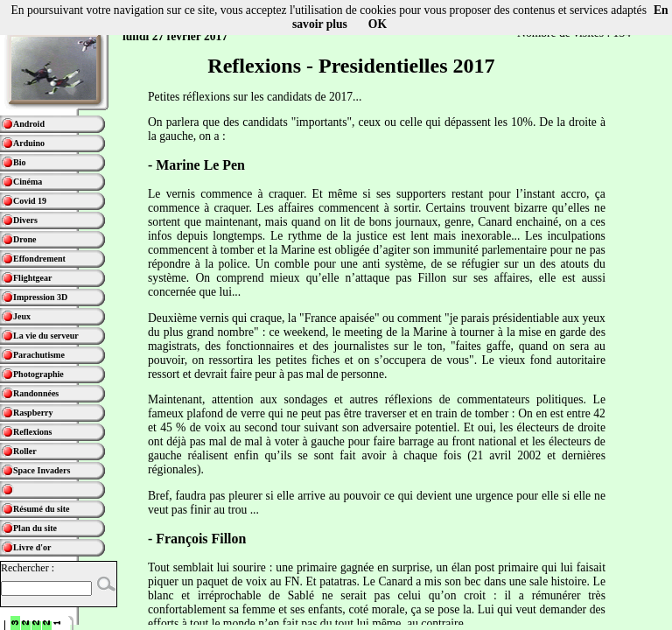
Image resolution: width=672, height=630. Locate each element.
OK (378, 24)
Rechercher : (28, 568)
